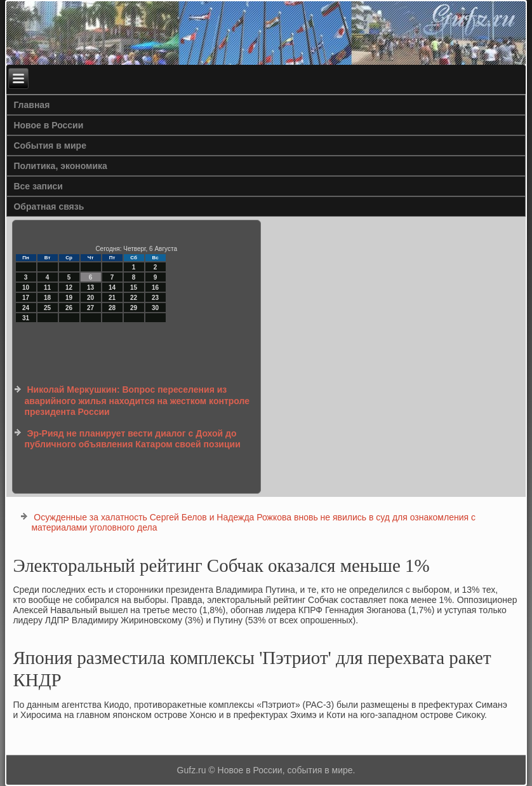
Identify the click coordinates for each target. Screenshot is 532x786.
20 (90, 298)
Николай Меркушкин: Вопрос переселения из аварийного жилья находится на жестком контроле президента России (137, 401)
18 (47, 298)
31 (26, 318)
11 (47, 288)
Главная (31, 105)
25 (47, 308)
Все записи (38, 186)
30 (155, 308)
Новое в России (48, 125)
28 (112, 308)
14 (112, 288)
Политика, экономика (60, 166)
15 (134, 288)
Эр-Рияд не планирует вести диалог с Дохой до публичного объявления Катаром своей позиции (133, 439)
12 (69, 288)
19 (69, 298)
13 (90, 288)
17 (26, 298)
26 (69, 308)
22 (134, 298)
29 (134, 308)
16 (155, 288)
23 (155, 298)
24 (26, 308)
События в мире (50, 146)
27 (90, 308)
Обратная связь (49, 207)
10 (26, 288)
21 (112, 298)
